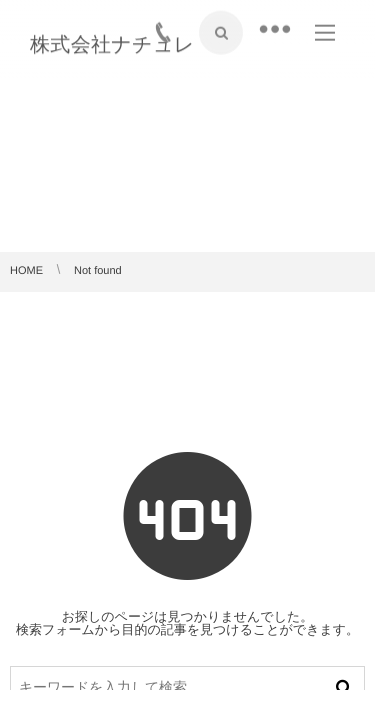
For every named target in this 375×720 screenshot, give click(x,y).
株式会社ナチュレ (112, 44)
